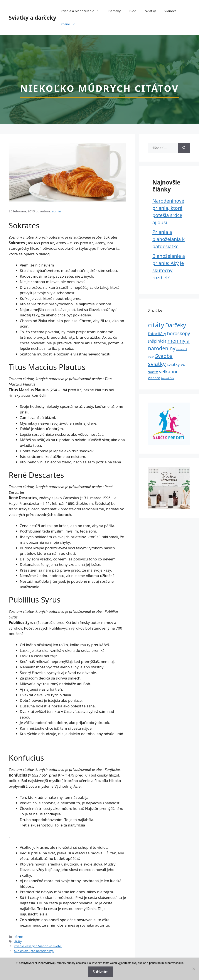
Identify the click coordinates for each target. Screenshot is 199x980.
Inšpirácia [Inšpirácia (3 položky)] (157, 341)
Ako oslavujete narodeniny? (34, 951)
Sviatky (150, 11)
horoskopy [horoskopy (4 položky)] (178, 333)
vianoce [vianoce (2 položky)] (154, 378)
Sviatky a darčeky (32, 17)
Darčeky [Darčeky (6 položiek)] (175, 325)
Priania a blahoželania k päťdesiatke (169, 239)
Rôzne (70, 24)
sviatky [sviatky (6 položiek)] (157, 364)
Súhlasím (101, 972)
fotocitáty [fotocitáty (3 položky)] (157, 334)
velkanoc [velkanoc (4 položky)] (169, 371)
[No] (194, 969)
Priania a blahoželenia (82, 11)
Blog (133, 11)
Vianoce (170, 11)
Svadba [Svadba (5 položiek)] (164, 356)
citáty (18, 942)
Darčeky (115, 11)
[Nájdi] (184, 148)
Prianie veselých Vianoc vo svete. (38, 946)
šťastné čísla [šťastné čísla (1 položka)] (168, 378)
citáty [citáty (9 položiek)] (156, 325)
